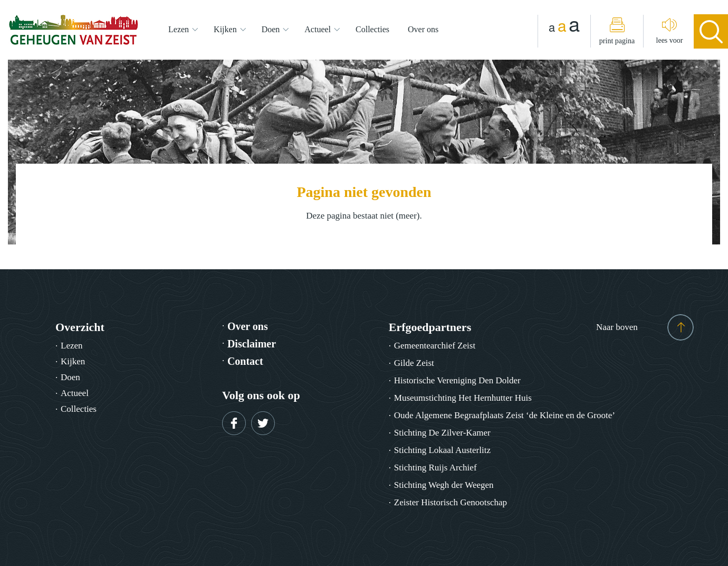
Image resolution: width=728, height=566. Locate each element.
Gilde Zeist (414, 363)
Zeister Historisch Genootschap (451, 502)
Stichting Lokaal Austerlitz (442, 450)
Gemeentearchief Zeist (435, 346)
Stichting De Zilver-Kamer (442, 433)
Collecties (372, 29)
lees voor (670, 40)
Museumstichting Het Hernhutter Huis (463, 398)
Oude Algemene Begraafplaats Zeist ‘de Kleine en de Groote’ (505, 415)
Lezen (179, 29)
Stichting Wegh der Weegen (444, 485)
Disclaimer (252, 344)
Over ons (423, 29)
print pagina (617, 41)
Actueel (318, 29)
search (711, 31)
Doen (271, 29)
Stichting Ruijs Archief (435, 468)
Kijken (225, 29)
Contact (245, 361)
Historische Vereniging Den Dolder (457, 380)
